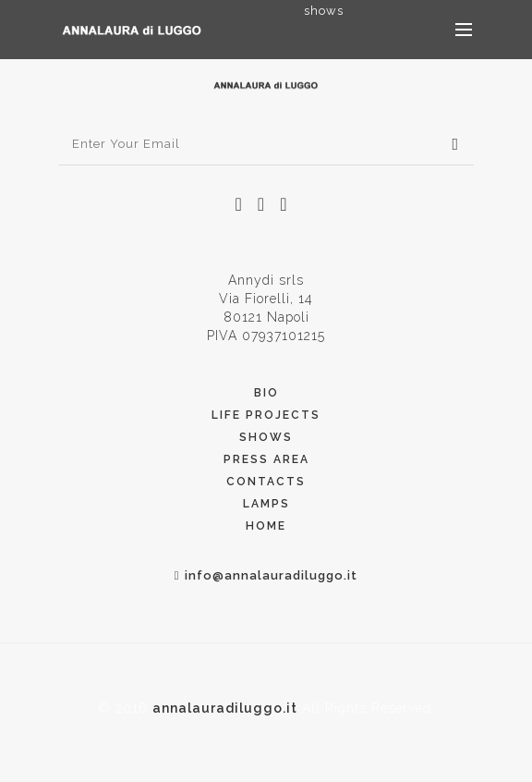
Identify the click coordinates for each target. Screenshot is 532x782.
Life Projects (266, 415)
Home (266, 526)
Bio (266, 393)
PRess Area (266, 459)
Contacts (266, 482)
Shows (266, 437)
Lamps (266, 504)
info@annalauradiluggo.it (266, 575)
